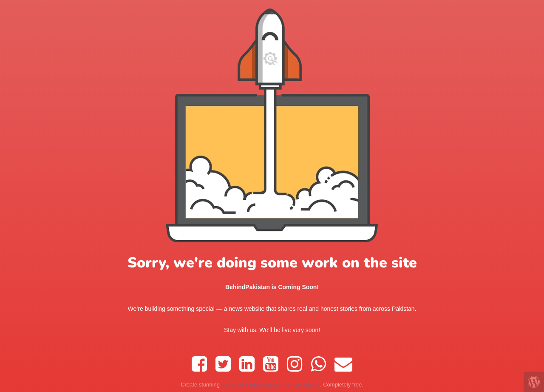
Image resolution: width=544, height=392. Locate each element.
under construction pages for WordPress (271, 385)
